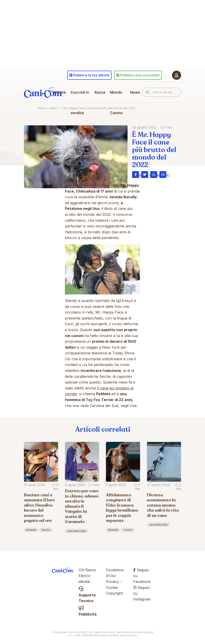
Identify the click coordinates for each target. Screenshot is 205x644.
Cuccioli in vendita (80, 103)
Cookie (112, 587)
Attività (59, 92)
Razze (100, 92)
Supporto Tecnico (87, 595)
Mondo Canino (116, 103)
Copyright (114, 593)
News (135, 92)
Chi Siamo (87, 570)
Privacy (112, 582)
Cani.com (43, 92)
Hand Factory (128, 635)
